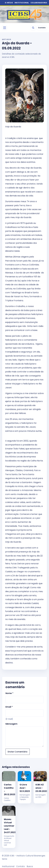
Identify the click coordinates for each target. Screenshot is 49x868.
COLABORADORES (39, 3)
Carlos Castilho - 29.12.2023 (9, 790)
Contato (42, 28)
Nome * (24, 697)
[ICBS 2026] (25, 14)
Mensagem (24, 735)
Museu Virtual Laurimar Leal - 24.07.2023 (9, 826)
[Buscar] (33, 28)
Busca (30, 866)
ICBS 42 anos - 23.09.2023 (40, 788)
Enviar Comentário (18, 752)
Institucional (8, 866)
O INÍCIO (9, 3)
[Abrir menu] (5, 28)
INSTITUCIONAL (22, 3)
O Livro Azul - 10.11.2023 (24, 788)
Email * (24, 713)
